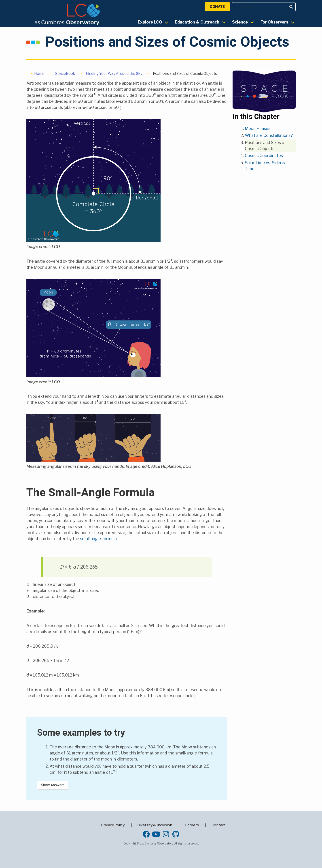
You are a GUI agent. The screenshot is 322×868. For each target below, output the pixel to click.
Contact (219, 825)
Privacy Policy (113, 825)
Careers (192, 825)
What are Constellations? (269, 135)
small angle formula (98, 539)
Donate (217, 7)
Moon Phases (258, 128)
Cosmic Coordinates (264, 156)
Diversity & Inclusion (155, 825)
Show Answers (53, 785)
